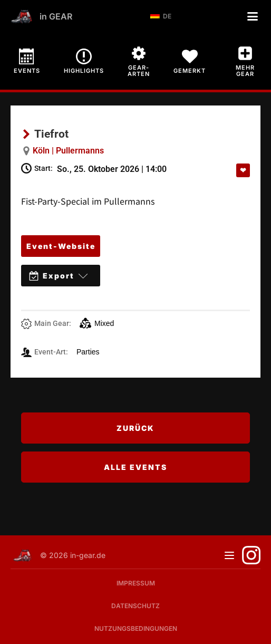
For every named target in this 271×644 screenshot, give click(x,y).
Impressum (136, 583)
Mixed (97, 323)
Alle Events (135, 467)
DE (161, 16)
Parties (88, 352)
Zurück (135, 428)
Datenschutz (135, 606)
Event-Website (61, 246)
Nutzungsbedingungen (136, 628)
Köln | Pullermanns (68, 151)
